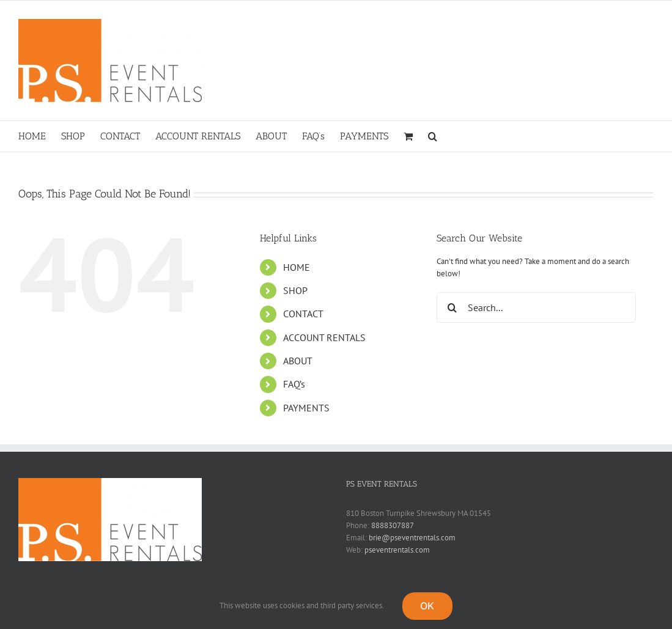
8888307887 (393, 525)
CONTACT (303, 314)
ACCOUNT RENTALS (324, 337)
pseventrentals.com (397, 550)
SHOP (295, 290)
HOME (297, 267)
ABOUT (298, 361)
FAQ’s (294, 384)
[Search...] (536, 307)
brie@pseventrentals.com (412, 538)
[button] (433, 136)
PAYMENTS (306, 408)
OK (427, 606)
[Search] (452, 307)
